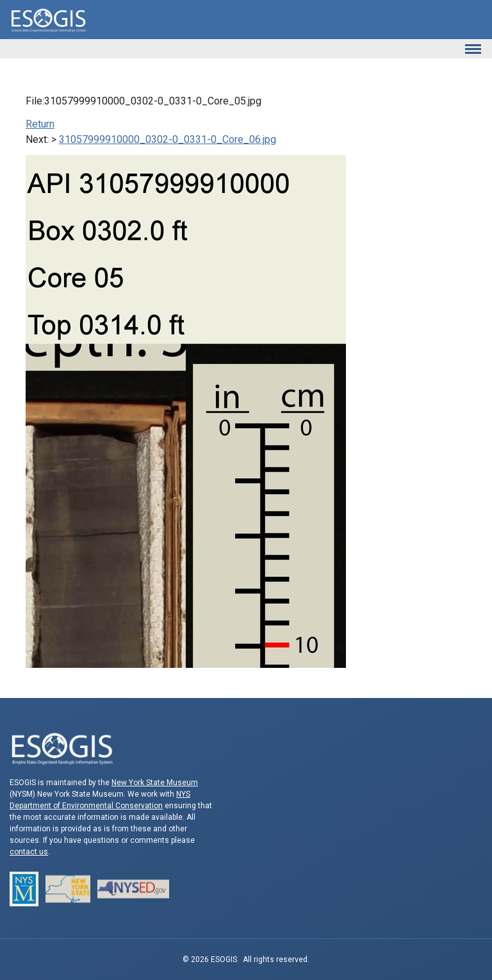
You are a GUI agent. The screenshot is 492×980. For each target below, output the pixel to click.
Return (40, 124)
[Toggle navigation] (473, 49)
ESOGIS (48, 20)
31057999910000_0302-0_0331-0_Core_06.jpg (168, 139)
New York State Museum (155, 783)
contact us (29, 852)
